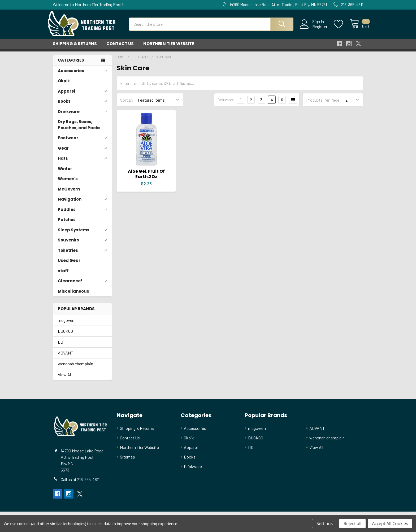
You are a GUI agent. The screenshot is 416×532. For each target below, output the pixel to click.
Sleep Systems (83, 235)
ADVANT (66, 358)
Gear (83, 153)
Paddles (83, 214)
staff (63, 276)
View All (65, 379)
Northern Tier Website (169, 48)
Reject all (352, 524)
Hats (83, 163)
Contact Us (120, 48)
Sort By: (127, 105)
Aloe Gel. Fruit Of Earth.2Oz (146, 179)
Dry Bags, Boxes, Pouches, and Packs (79, 129)
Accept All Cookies (390, 524)
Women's (68, 183)
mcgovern (67, 325)
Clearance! (83, 286)
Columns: (226, 104)
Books (83, 106)
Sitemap (127, 462)
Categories (71, 65)
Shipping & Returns (75, 48)
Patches (67, 224)
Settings (325, 524)
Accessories (83, 75)
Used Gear (69, 265)
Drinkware (83, 116)
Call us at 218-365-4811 (80, 484)
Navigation (83, 204)
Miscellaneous (73, 296)
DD (60, 347)
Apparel (83, 96)
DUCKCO (65, 336)
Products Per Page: (324, 105)
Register (314, 29)
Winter (65, 173)
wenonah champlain (75, 368)
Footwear (83, 143)
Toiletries (83, 255)
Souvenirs (83, 245)
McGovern (69, 194)
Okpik (64, 86)
